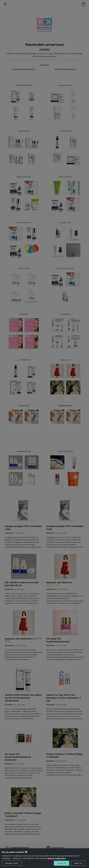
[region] (44, 858)
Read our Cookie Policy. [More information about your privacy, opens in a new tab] (57, 858)
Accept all (61, 863)
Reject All (78, 863)
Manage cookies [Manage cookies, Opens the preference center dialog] (12, 863)
